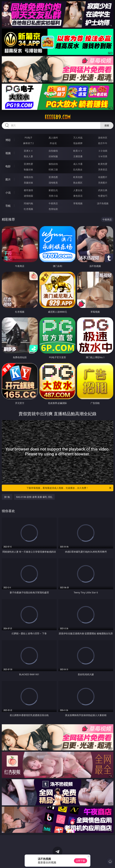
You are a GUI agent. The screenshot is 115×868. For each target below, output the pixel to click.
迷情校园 (28, 196)
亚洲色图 (53, 177)
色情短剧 (53, 209)
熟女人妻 (28, 156)
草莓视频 (78, 203)
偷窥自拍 (28, 177)
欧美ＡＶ (78, 151)
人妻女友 (78, 190)
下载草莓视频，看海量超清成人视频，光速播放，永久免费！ (69, 488)
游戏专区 (103, 138)
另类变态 (103, 169)
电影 (8, 166)
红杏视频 (28, 209)
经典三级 (53, 169)
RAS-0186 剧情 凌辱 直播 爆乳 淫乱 (34, 497)
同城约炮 (28, 203)
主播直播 (78, 156)
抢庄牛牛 (103, 143)
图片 (8, 179)
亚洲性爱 (28, 164)
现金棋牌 (78, 143)
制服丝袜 (28, 169)
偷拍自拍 (53, 164)
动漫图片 (103, 177)
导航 (8, 206)
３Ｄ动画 (103, 151)
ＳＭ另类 (103, 156)
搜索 (107, 125)
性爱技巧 (103, 196)
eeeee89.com (58, 117)
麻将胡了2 (28, 143)
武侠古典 (103, 190)
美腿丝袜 (28, 183)
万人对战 (78, 138)
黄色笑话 (78, 196)
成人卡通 (78, 164)
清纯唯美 (53, 183)
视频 (8, 153)
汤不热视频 (103, 203)
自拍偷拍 (53, 151)
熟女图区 (78, 183)
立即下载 (80, 861)
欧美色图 (78, 177)
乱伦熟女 (78, 169)
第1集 (7, 497)
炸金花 (53, 143)
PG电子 (29, 138)
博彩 (8, 140)
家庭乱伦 (53, 190)
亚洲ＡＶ (28, 151)
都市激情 (28, 190)
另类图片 (103, 183)
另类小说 (53, 196)
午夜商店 (53, 203)
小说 (8, 193)
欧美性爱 (103, 164)
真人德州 (53, 138)
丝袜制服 (53, 156)
